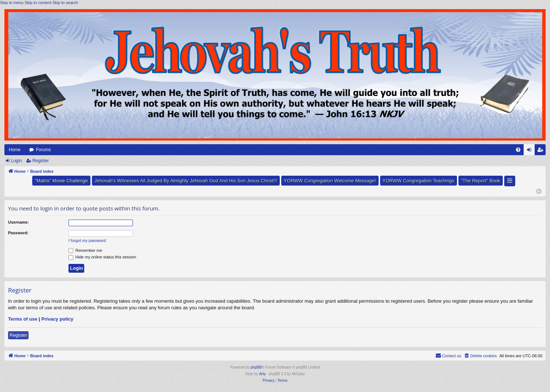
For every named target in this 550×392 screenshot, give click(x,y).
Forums (43, 150)
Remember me (85, 250)
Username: (18, 222)
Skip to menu (12, 3)
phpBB (256, 367)
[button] (510, 181)
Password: (18, 233)
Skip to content (38, 3)
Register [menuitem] (542, 151)
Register (40, 161)
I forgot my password (87, 240)
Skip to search (65, 3)
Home (15, 150)
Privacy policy (57, 319)
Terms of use (23, 319)
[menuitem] (518, 150)
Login (16, 161)
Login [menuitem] (531, 151)
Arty (263, 374)
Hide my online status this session (102, 257)
